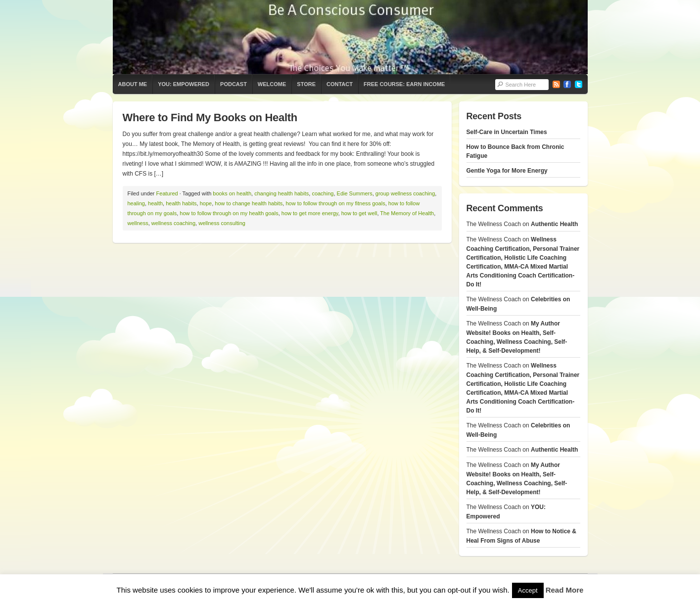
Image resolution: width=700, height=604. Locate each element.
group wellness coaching (405, 193)
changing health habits (281, 193)
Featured (167, 193)
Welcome (272, 84)
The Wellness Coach (350, 37)
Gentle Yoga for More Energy (507, 171)
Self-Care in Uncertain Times (507, 132)
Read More (565, 590)
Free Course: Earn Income (404, 84)
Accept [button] (528, 590)
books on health (232, 193)
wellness (138, 223)
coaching (323, 193)
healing (136, 203)
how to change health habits (249, 203)
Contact (340, 84)
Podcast (233, 84)
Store (306, 84)
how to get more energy (310, 213)
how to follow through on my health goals (229, 213)
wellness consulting (222, 223)
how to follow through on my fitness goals (335, 203)
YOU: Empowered (184, 84)
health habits (181, 203)
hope (206, 203)
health (155, 203)
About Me (133, 84)
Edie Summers (355, 193)
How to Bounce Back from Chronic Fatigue (515, 151)
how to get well (359, 213)
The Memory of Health (407, 213)
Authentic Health (554, 224)
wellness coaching (173, 223)
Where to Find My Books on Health (210, 117)
